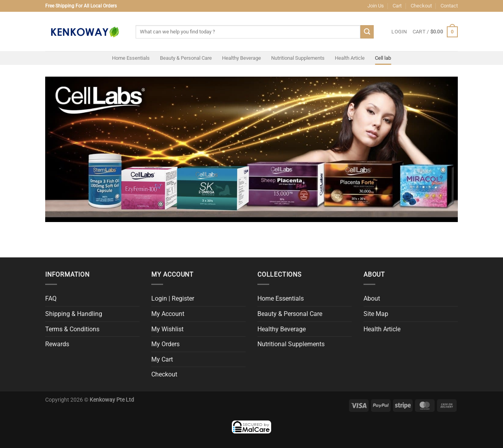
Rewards (57, 344)
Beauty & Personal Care (186, 58)
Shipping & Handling (74, 314)
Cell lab (383, 58)
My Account (168, 314)
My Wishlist (167, 329)
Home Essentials (131, 58)
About (372, 298)
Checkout (421, 6)
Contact (449, 6)
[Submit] (367, 32)
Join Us (376, 6)
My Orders (165, 344)
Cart (397, 6)
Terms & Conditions (72, 329)
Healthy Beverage (241, 58)
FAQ (51, 298)
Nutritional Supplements (298, 58)
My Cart (162, 359)
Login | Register (173, 298)
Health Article (350, 58)
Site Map (376, 314)
